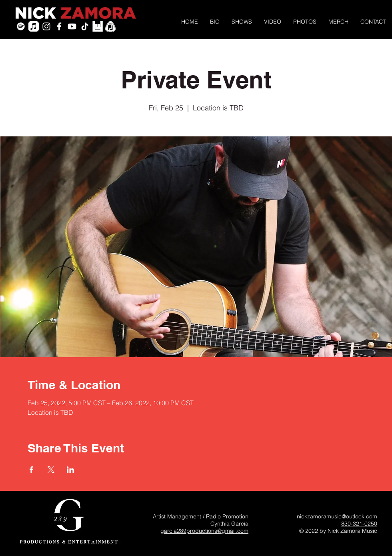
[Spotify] (21, 26)
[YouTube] (72, 26)
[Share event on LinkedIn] (71, 470)
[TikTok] (85, 26)
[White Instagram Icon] (46, 26)
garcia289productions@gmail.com (204, 531)
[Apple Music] (34, 26)
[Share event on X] (51, 470)
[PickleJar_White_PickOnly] (110, 26)
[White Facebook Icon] (59, 26)
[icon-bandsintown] (98, 26)
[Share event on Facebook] (31, 470)
